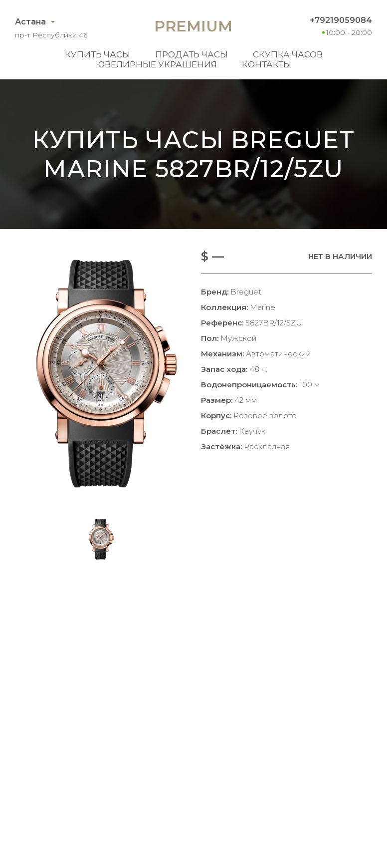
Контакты (267, 64)
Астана (30, 22)
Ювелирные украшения (156, 64)
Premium (193, 26)
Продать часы (192, 54)
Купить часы (97, 54)
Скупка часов (288, 54)
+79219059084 (341, 20)
